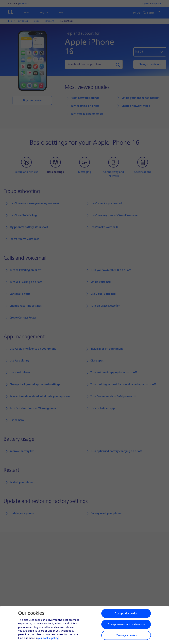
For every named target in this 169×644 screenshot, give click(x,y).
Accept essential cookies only (126, 624)
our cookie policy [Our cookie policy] (48, 638)
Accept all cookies (126, 613)
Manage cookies (126, 635)
